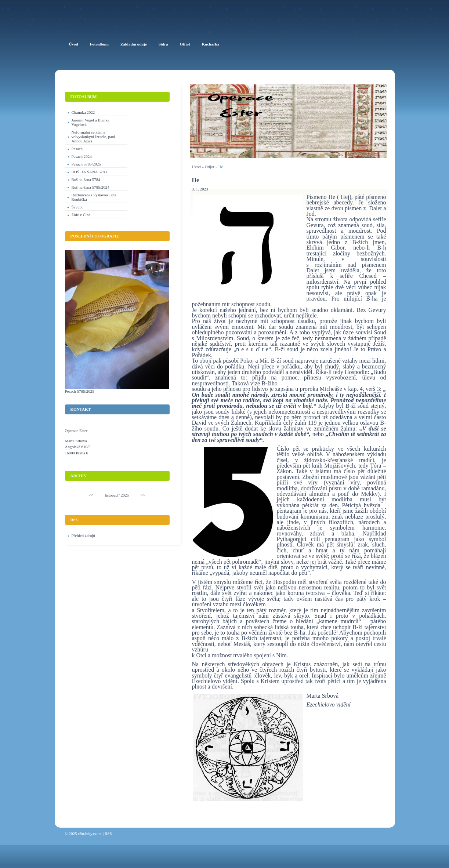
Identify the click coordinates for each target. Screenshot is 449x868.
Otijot (210, 167)
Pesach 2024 (82, 156)
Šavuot (77, 207)
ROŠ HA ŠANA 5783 (89, 172)
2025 (125, 495)
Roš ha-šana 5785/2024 (90, 187)
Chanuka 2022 (83, 112)
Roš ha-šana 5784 (86, 179)
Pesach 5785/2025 (86, 164)
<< (91, 495)
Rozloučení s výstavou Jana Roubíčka (94, 197)
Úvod (196, 167)
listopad (111, 495)
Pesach (77, 149)
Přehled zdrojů (83, 535)
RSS (108, 834)
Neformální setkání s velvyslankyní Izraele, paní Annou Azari (93, 137)
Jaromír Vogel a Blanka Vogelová (90, 122)
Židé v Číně (81, 215)
